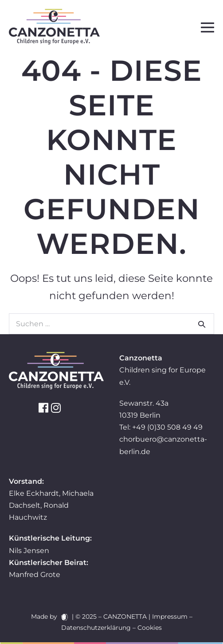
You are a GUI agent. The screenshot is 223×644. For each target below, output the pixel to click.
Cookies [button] (150, 628)
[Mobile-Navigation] (207, 28)
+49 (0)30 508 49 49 (167, 427)
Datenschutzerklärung (96, 628)
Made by (49, 616)
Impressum (170, 616)
